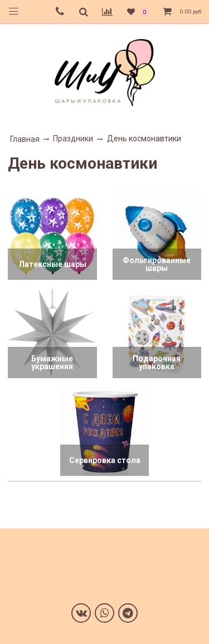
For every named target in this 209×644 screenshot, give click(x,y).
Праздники (73, 139)
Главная (25, 139)
